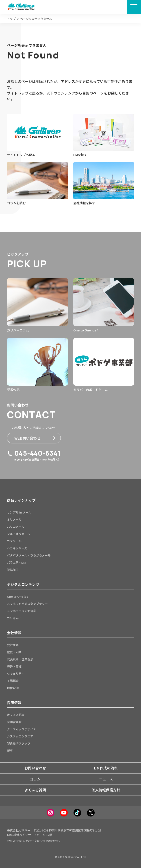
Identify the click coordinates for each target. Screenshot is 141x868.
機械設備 (13, 688)
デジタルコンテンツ (23, 584)
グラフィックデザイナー (23, 729)
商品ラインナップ (21, 500)
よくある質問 (35, 790)
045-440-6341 (34, 453)
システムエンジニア (20, 736)
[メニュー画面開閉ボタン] (134, 7)
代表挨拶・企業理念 (20, 659)
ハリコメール (16, 527)
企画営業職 (14, 722)
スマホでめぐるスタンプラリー (27, 604)
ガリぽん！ (14, 618)
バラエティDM (16, 562)
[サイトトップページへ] (21, 7)
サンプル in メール (19, 512)
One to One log (18, 596)
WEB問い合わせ (35, 438)
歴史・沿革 (14, 652)
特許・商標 (14, 666)
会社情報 (14, 633)
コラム (35, 779)
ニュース (106, 779)
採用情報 (14, 703)
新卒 (10, 751)
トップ (11, 19)
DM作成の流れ (106, 768)
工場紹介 (13, 681)
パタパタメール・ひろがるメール (29, 555)
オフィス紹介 (16, 715)
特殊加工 (13, 570)
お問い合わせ (35, 768)
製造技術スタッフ (19, 743)
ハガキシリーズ (17, 548)
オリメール (14, 519)
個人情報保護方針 (106, 790)
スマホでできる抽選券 (22, 611)
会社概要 (13, 645)
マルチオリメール (19, 534)
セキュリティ (16, 674)
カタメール (14, 541)
